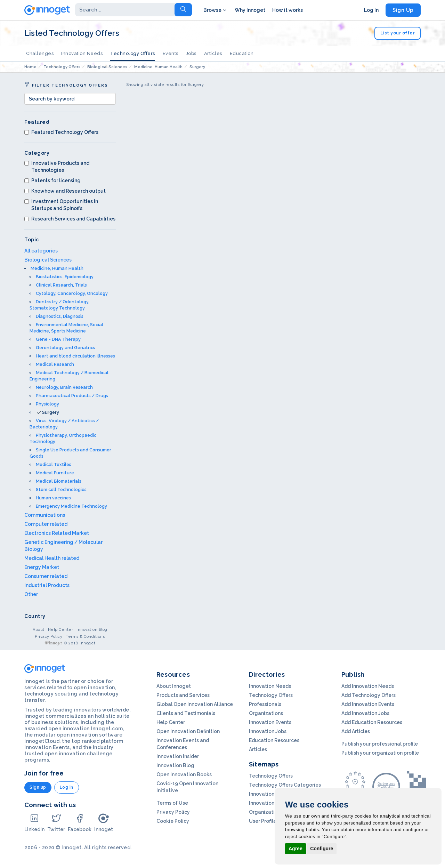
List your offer (398, 33)
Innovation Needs (82, 53)
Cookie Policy (173, 821)
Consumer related (46, 576)
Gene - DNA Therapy (58, 339)
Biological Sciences (48, 260)
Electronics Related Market (57, 533)
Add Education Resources (372, 722)
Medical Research (55, 364)
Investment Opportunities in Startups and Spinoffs (61, 205)
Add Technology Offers (369, 695)
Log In (371, 10)
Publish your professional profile (380, 744)
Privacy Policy (48, 637)
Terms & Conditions (85, 637)
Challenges (40, 53)
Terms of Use (172, 803)
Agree (296, 849)
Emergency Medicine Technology (71, 506)
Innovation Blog (92, 630)
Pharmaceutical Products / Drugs (72, 396)
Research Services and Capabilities (70, 219)
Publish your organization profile (380, 753)
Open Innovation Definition (188, 731)
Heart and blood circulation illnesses (75, 356)
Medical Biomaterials (59, 481)
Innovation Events (270, 722)
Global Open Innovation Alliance (195, 704)
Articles (213, 53)
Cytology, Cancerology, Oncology (72, 293)
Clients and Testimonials (186, 713)
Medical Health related (52, 558)
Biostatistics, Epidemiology (65, 277)
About (39, 630)
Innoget (104, 823)
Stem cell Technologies (61, 489)
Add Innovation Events (368, 704)
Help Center (61, 630)
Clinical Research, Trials (61, 285)
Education (242, 53)
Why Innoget (250, 10)
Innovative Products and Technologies (57, 167)
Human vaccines (53, 498)
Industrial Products (47, 585)
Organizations (266, 713)
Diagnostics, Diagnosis (60, 316)
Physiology (47, 404)
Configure (322, 849)
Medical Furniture (55, 473)
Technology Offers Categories (285, 785)
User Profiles (264, 821)
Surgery (51, 412)
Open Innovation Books (184, 774)
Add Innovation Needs (368, 686)
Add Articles (356, 731)
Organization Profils (273, 812)
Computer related (46, 524)
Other (31, 594)
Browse (216, 10)
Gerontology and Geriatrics (66, 348)
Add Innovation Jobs (365, 713)
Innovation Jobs (268, 731)
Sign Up (403, 10)
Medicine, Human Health (57, 268)
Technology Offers (133, 53)
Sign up (38, 787)
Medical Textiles (54, 464)
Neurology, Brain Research (64, 387)
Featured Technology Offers (61, 132)
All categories (41, 251)
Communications (45, 515)
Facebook (80, 823)
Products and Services (183, 695)
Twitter (56, 823)
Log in (67, 787)
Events (171, 53)
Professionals (265, 704)
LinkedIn (34, 823)
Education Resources (274, 740)
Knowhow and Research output (65, 191)
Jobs (191, 53)
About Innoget (174, 686)
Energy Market (42, 567)
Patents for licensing (52, 180)
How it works (288, 10)
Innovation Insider (178, 756)
